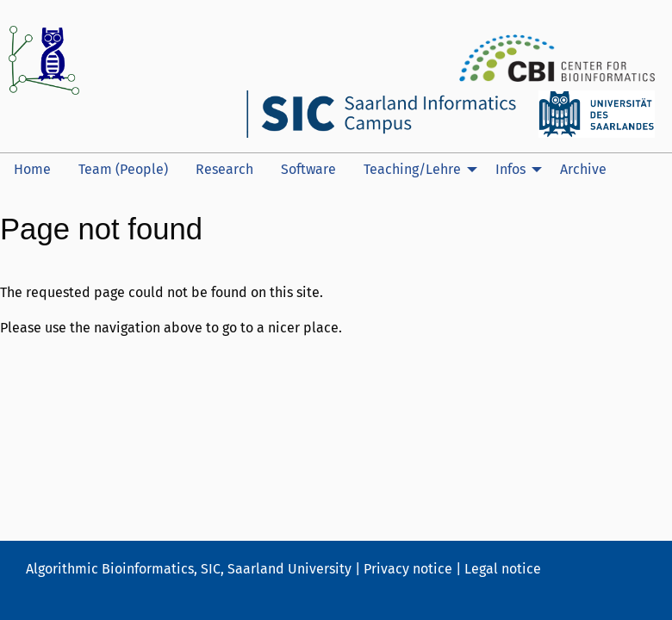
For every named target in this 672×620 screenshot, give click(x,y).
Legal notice (503, 569)
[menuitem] (32, 170)
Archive (583, 169)
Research (224, 169)
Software (308, 169)
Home (32, 169)
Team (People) (123, 169)
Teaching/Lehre (412, 169)
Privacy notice (408, 569)
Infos (510, 169)
